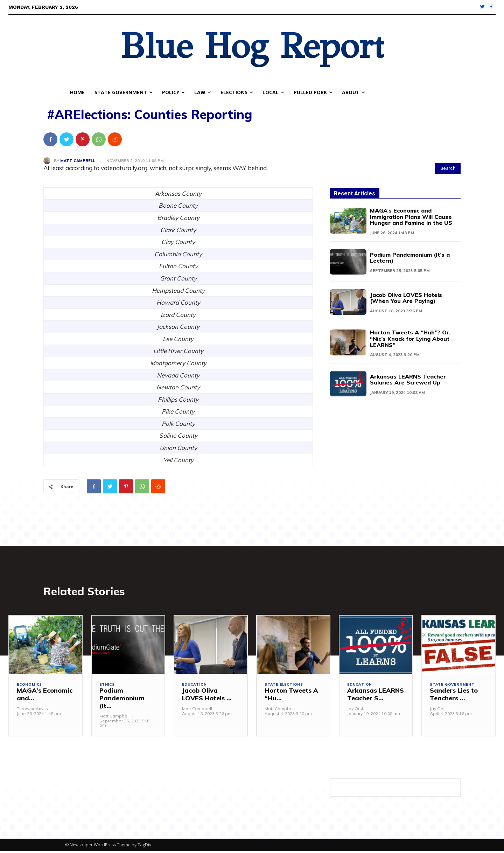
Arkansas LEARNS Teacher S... (376, 696)
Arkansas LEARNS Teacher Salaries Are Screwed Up (410, 378)
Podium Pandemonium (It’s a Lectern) (411, 256)
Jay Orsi (355, 710)
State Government (454, 687)
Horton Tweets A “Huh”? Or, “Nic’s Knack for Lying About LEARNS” (408, 337)
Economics (30, 687)
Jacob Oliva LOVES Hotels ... (207, 696)
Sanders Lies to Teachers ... (454, 696)
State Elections (285, 687)
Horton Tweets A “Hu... (291, 696)
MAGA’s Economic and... (45, 696)
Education (195, 687)
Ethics (108, 687)
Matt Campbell (78, 161)
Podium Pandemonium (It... (122, 700)
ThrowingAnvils (32, 710)
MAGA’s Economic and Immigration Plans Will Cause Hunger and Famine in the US (411, 216)
